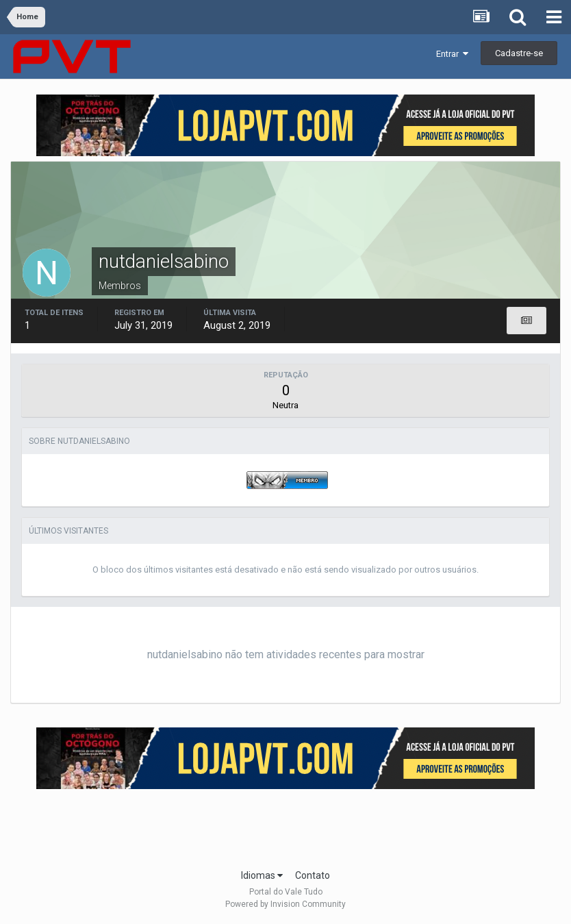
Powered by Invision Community (285, 904)
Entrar (452, 54)
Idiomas (262, 875)
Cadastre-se (519, 53)
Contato (313, 875)
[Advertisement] (285, 825)
